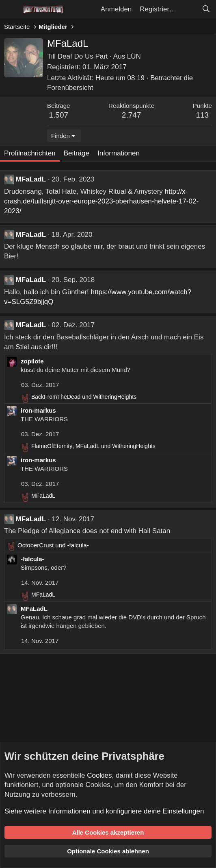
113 (202, 115)
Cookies (99, 775)
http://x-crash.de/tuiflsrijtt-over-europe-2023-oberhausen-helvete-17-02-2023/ (101, 201)
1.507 (59, 115)
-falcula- (32, 559)
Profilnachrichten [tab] (30, 153)
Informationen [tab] (119, 153)
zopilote (32, 361)
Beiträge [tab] (77, 153)
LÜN (134, 56)
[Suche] (206, 9)
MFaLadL (31, 179)
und (84, 397)
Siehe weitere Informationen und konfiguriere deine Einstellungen (104, 811)
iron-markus (38, 410)
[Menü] (11, 9)
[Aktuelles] (189, 9)
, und (93, 446)
